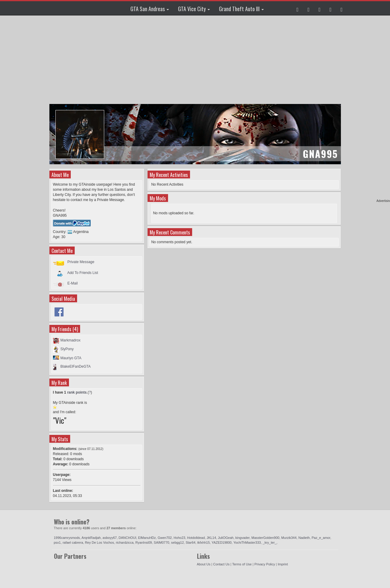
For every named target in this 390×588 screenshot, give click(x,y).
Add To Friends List (83, 272)
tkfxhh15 (204, 542)
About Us (204, 564)
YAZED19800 (222, 542)
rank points (77, 392)
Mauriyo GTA (71, 358)
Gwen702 (165, 538)
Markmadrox (71, 340)
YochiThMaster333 (247, 542)
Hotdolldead (196, 538)
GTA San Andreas (150, 9)
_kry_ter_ (270, 542)
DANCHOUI (128, 538)
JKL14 (211, 538)
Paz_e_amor (321, 538)
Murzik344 (289, 538)
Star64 (190, 542)
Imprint (283, 564)
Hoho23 (180, 538)
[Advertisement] (196, 60)
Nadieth (304, 538)
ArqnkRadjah (91, 538)
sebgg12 (177, 542)
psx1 (57, 542)
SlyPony (67, 349)
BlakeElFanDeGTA (76, 366)
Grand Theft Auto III (241, 9)
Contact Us (221, 564)
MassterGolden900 (265, 538)
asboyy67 (110, 538)
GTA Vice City (194, 9)
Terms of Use (242, 564)
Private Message (81, 262)
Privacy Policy (265, 564)
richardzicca (125, 542)
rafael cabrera (73, 542)
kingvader (243, 538)
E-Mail (73, 283)
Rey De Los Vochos (100, 542)
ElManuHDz (147, 538)
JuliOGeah (226, 538)
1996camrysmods (67, 538)
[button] (298, 8)
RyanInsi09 (144, 542)
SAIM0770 (162, 542)
